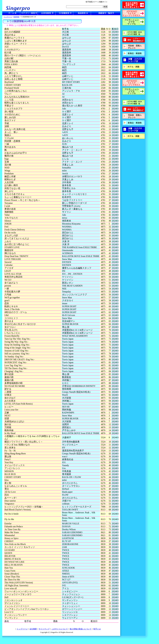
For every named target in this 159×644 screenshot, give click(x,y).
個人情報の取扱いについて (81, 629)
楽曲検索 (82, 13)
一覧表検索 (106, 13)
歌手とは (97, 629)
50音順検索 (64, 13)
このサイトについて (60, 629)
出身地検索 (47, 13)
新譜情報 (16, 17)
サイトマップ (44, 629)
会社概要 (33, 629)
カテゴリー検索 (29, 13)
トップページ (8, 17)
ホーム (11, 13)
